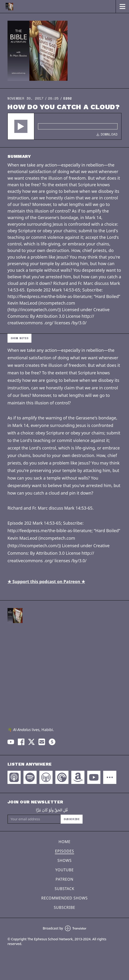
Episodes (64, 851)
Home (65, 842)
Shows (65, 860)
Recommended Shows (64, 898)
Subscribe (72, 819)
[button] (21, 126)
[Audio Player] (64, 126)
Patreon (64, 879)
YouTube (64, 870)
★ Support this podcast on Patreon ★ (46, 581)
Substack (64, 889)
